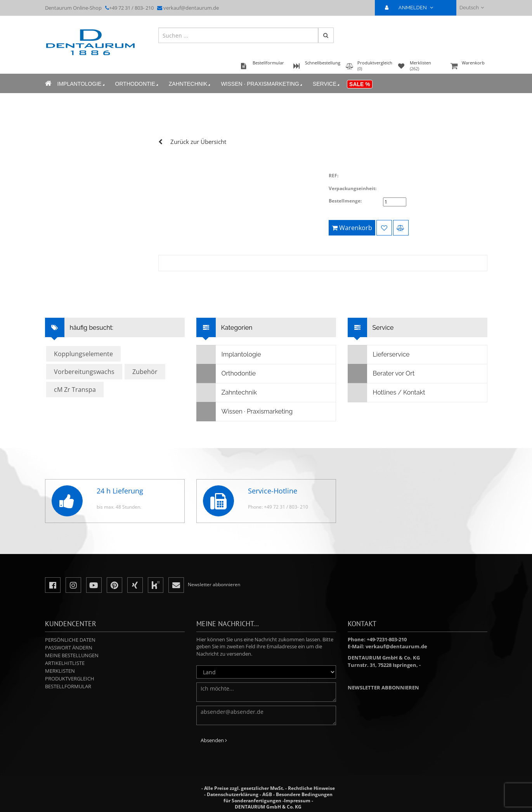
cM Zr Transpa (75, 390)
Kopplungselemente (83, 354)
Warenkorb (468, 67)
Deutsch (472, 8)
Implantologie (82, 84)
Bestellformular (68, 686)
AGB (267, 794)
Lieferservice (379, 355)
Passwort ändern (69, 648)
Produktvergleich (70, 679)
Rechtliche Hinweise (311, 788)
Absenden (214, 740)
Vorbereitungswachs (84, 372)
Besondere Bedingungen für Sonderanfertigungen (278, 797)
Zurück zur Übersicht (198, 142)
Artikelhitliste (65, 663)
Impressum (297, 801)
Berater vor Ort (381, 374)
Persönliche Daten (70, 640)
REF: (334, 176)
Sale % (360, 84)
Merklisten (60, 671)
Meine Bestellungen (72, 655)
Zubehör (145, 372)
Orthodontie (137, 84)
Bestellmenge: (345, 201)
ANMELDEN (412, 8)
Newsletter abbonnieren (383, 687)
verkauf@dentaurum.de (191, 8)
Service (327, 84)
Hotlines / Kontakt (387, 393)
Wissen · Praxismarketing (262, 84)
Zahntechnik (190, 84)
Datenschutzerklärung (233, 794)
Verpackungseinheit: (353, 188)
